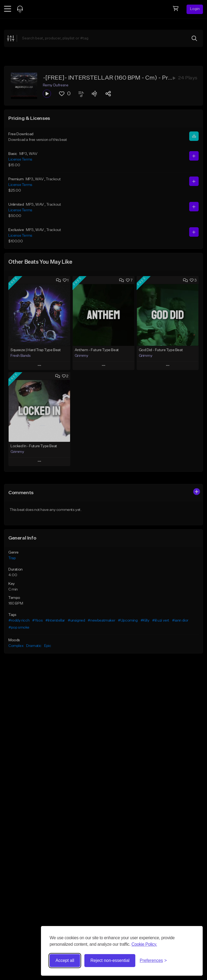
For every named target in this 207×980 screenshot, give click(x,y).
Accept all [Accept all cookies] (65, 960)
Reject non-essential (110, 960)
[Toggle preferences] (153, 961)
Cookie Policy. (144, 944)
